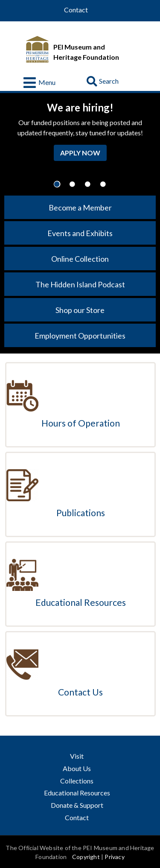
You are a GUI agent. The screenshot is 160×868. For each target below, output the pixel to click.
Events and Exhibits (80, 233)
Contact (76, 10)
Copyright (86, 857)
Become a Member (80, 208)
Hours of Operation (81, 423)
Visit (77, 756)
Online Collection (80, 259)
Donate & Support (77, 805)
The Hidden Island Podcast (80, 284)
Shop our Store (80, 310)
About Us (77, 768)
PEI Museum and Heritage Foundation (86, 52)
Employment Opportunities (80, 336)
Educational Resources (81, 602)
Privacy (114, 857)
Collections (77, 781)
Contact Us (80, 692)
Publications (81, 513)
